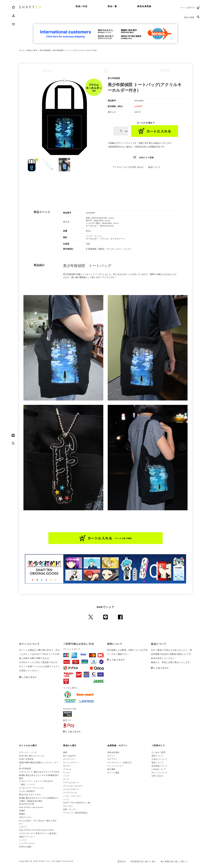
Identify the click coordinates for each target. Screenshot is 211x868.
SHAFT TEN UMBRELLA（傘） (78, 803)
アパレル (67, 769)
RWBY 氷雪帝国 (26, 759)
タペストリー (69, 759)
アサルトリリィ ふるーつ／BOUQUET (36, 781)
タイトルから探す (28, 745)
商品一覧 (112, 6)
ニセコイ (23, 827)
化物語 (22, 811)
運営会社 (122, 861)
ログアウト (112, 759)
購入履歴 (111, 769)
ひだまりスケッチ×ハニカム (32, 788)
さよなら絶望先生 (27, 791)
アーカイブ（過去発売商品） (76, 813)
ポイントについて (159, 773)
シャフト (23, 840)
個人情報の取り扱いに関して (174, 861)
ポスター (67, 766)
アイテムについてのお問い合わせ (128, 167)
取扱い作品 (82, 6)
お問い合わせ (157, 776)
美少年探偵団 (45, 50)
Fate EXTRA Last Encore (31, 807)
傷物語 (22, 814)
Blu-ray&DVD (70, 756)
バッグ (66, 776)
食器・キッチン (70, 809)
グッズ (66, 779)
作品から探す (32, 50)
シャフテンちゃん (27, 843)
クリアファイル (70, 793)
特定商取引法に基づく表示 (143, 861)
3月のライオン (26, 817)
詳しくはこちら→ (28, 677)
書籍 (65, 752)
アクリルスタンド (71, 783)
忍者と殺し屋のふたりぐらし (32, 756)
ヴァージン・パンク (28, 752)
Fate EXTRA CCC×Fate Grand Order (36, 830)
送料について (157, 756)
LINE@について (159, 769)
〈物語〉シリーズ (27, 784)
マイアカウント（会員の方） (120, 763)
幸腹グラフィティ (27, 837)
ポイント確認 (113, 773)
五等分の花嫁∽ (26, 847)
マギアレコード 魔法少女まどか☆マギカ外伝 (39, 772)
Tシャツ (67, 773)
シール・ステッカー (72, 796)
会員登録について (159, 766)
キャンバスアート (71, 763)
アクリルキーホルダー (73, 786)
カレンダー (68, 806)
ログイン (111, 756)
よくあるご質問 (158, 752)
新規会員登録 (144, 6)
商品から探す (70, 745)
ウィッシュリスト (115, 766)
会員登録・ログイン (118, 745)
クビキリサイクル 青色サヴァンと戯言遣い (38, 833)
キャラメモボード (71, 789)
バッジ (66, 799)
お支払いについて (159, 759)
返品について (154, 167)
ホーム (22, 50)
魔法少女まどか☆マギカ (30, 795)
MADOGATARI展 (27, 804)
